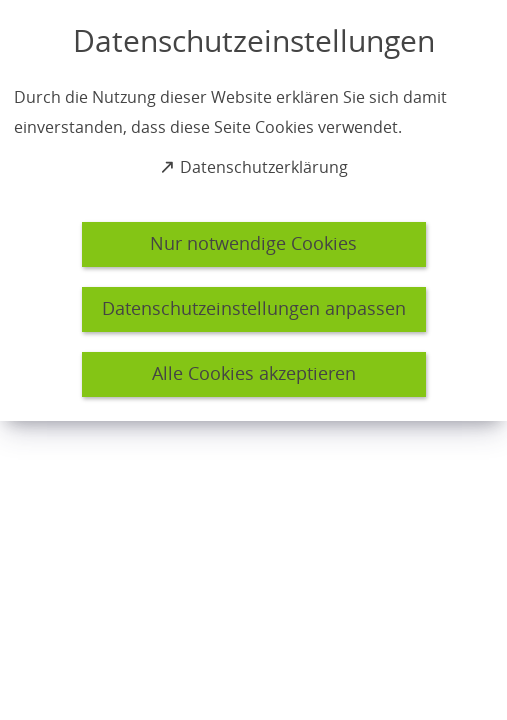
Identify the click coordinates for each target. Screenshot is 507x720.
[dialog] (253, 210)
